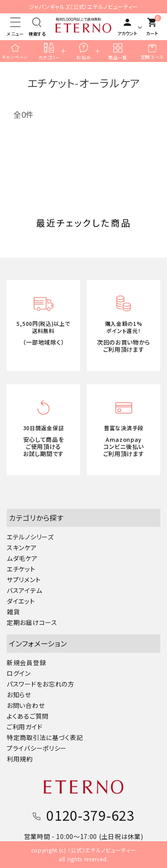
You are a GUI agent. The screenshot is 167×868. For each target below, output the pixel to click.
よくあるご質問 (28, 716)
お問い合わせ (26, 705)
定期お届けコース (32, 622)
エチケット (21, 569)
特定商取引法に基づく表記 (45, 737)
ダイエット (21, 601)
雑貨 (13, 612)
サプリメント (24, 580)
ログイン (19, 673)
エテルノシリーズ (30, 537)
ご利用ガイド (24, 727)
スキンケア (22, 547)
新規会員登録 (26, 662)
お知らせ (19, 695)
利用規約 (20, 759)
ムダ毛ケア (22, 558)
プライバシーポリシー (37, 748)
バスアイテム (24, 590)
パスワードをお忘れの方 (41, 684)
